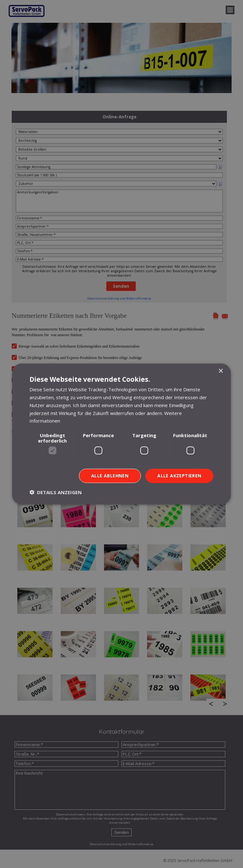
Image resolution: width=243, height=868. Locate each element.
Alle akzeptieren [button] (179, 476)
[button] (56, 492)
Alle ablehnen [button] (110, 476)
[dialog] (121, 434)
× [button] (221, 371)
